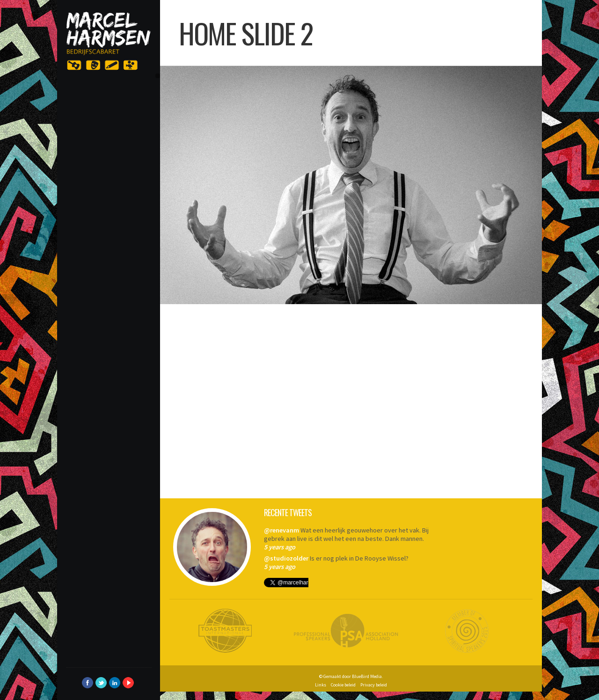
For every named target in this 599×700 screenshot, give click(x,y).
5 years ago (280, 547)
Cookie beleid (343, 685)
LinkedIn (115, 683)
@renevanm (281, 530)
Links (321, 685)
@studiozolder (286, 558)
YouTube (128, 683)
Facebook (88, 683)
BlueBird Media (367, 676)
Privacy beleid (374, 685)
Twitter (101, 683)
